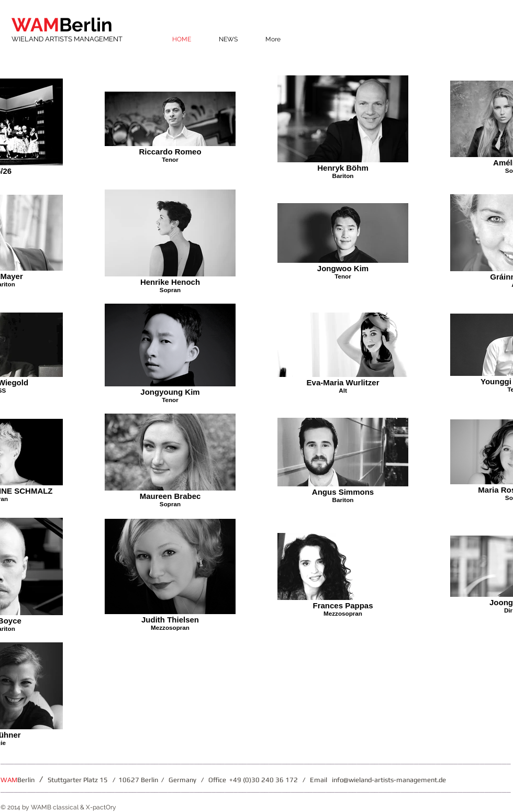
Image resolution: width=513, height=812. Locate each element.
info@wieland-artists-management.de (389, 780)
